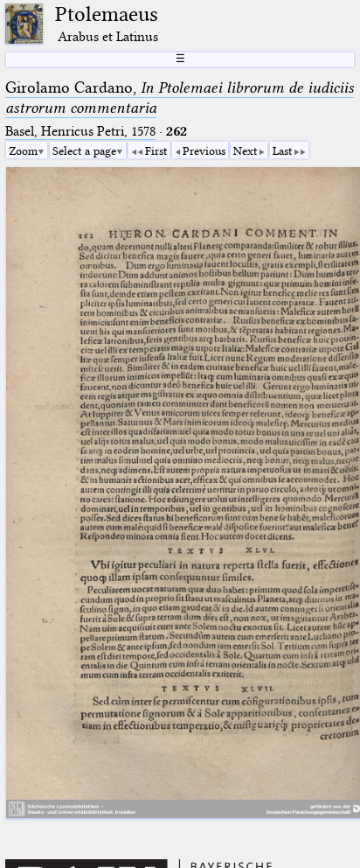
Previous (204, 150)
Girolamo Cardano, (180, 98)
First (156, 150)
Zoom (23, 150)
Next (245, 150)
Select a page (84, 150)
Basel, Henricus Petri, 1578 (80, 131)
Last (282, 150)
